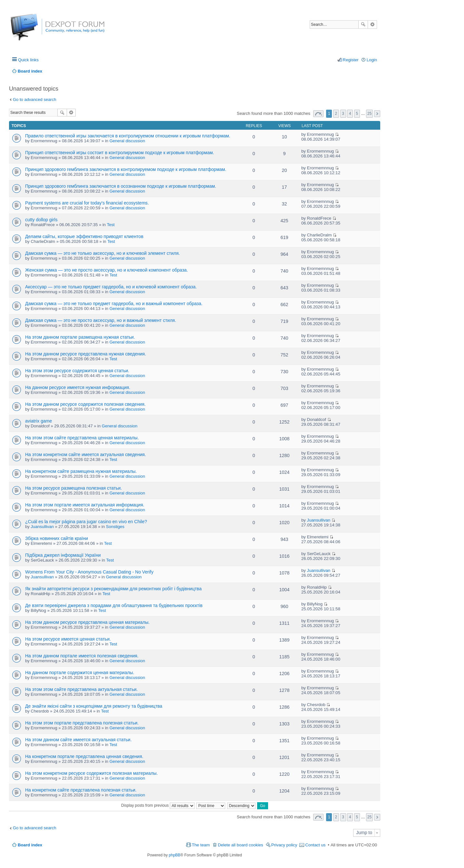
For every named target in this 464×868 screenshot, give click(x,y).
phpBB (175, 855)
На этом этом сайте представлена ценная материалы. (82, 438)
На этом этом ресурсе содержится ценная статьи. (77, 371)
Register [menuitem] (351, 60)
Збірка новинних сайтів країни (57, 538)
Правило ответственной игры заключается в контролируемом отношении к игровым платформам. (128, 136)
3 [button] (343, 114)
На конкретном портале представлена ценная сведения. (84, 756)
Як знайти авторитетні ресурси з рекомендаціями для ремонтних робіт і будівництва (113, 589)
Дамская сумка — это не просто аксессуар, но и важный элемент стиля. (101, 320)
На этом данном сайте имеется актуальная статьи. (78, 740)
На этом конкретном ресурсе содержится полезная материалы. (92, 773)
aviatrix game (39, 421)
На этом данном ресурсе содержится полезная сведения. (85, 404)
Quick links (28, 60)
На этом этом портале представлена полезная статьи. (82, 723)
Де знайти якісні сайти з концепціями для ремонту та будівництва (94, 706)
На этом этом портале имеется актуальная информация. (85, 505)
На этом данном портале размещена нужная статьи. (80, 337)
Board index (30, 845)
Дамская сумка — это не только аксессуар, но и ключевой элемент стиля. (102, 253)
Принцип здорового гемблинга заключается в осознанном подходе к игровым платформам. (121, 186)
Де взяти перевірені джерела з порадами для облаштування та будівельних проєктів (114, 605)
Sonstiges (115, 527)
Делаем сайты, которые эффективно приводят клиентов (84, 236)
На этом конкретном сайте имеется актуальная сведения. (86, 454)
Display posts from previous (158, 805)
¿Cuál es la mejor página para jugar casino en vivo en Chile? (86, 522)
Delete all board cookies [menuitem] (241, 845)
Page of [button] (318, 114)
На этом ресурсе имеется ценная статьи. (68, 639)
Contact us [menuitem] (315, 845)
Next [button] (377, 114)
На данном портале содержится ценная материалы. (80, 673)
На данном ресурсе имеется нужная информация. (78, 387)
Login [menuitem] (372, 60)
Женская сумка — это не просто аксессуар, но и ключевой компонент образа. (106, 270)
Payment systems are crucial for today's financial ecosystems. (87, 203)
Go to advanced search (34, 100)
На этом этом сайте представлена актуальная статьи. (82, 689)
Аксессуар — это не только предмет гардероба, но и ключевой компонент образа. (111, 287)
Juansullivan (42, 527)
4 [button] (350, 114)
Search (363, 25)
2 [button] (336, 114)
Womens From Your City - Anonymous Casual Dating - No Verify (89, 572)
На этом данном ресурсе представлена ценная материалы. (87, 622)
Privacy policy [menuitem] (284, 845)
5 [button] (357, 114)
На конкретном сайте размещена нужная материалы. (81, 471)
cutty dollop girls (41, 220)
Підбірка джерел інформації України (63, 555)
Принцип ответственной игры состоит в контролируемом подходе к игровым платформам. (120, 153)
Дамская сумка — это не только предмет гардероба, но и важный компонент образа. (114, 304)
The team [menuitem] (201, 845)
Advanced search (372, 25)
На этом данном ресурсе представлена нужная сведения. (86, 354)
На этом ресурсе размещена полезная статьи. (73, 488)
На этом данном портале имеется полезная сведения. (82, 656)
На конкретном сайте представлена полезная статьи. (81, 790)
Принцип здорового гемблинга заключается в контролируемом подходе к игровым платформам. (126, 169)
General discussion (127, 141)
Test (111, 225)
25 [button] (369, 114)
